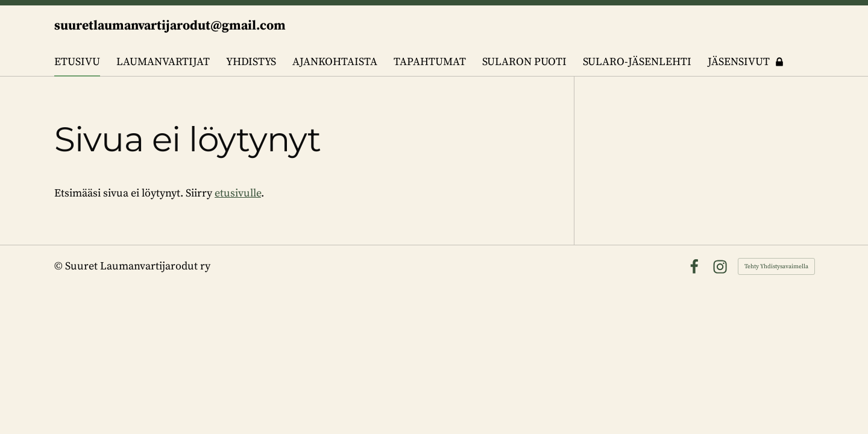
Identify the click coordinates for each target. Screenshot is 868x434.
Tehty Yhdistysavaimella (776, 266)
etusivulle (238, 193)
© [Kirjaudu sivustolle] (60, 266)
